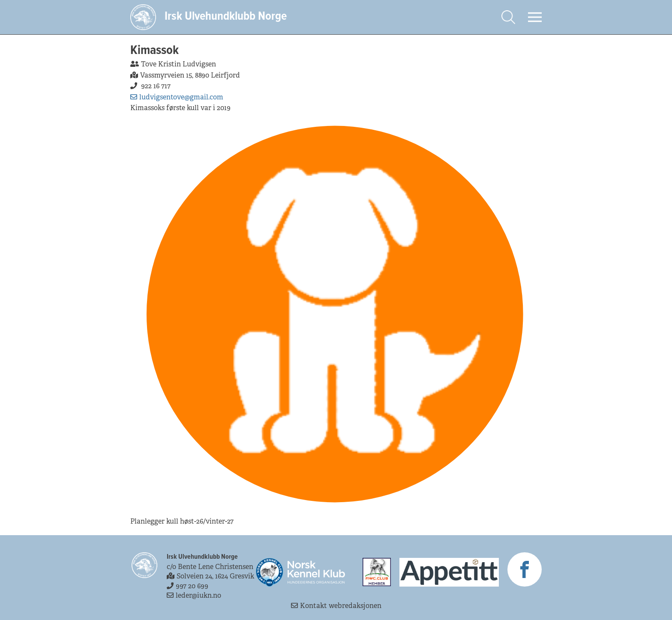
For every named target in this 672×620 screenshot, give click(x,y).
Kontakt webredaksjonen (336, 606)
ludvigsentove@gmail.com (177, 97)
